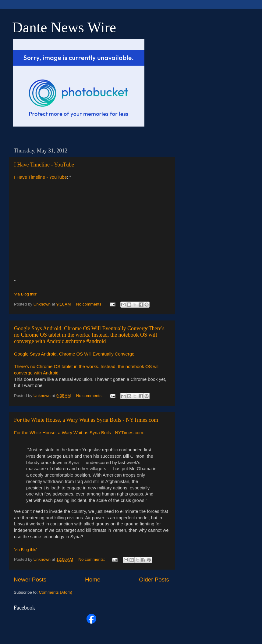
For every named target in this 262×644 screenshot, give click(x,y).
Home (93, 580)
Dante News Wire (64, 27)
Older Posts (154, 580)
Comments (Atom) (56, 592)
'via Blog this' (25, 294)
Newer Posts (30, 580)
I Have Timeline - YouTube (44, 165)
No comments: (90, 304)
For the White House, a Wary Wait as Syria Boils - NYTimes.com (86, 420)
